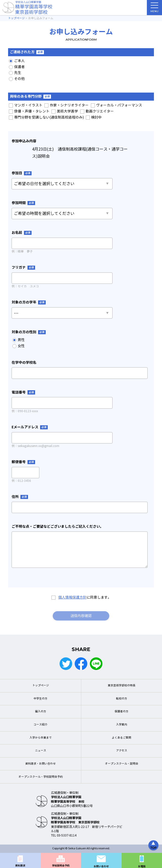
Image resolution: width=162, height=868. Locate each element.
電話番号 (23, 392)
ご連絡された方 (27, 52)
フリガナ (23, 267)
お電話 (142, 866)
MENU (154, 9)
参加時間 (23, 203)
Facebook (81, 664)
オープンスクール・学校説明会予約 (41, 777)
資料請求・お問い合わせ (40, 764)
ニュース (41, 751)
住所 (20, 497)
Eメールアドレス (30, 427)
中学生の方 (40, 699)
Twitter (66, 664)
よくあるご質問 (121, 738)
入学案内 (122, 725)
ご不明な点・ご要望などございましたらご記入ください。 (58, 526)
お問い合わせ (101, 866)
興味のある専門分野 (30, 96)
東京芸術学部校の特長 (122, 685)
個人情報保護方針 (72, 597)
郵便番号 (23, 462)
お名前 (22, 233)
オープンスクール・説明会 (122, 764)
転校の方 (122, 699)
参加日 (22, 173)
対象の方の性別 (29, 332)
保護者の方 (121, 711)
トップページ (41, 685)
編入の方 (41, 711)
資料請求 (20, 866)
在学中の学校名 (24, 362)
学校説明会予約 (61, 866)
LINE (96, 664)
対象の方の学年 (29, 302)
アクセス (122, 751)
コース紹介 (40, 725)
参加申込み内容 (24, 141)
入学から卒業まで (41, 738)
